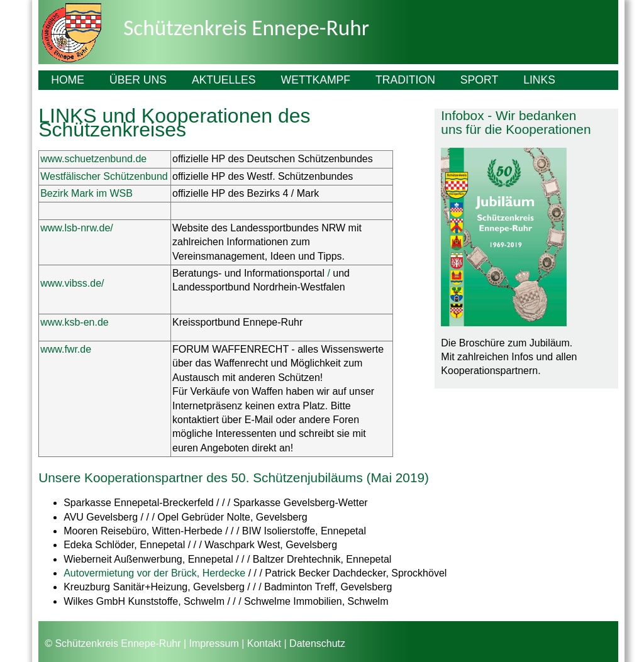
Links (539, 80)
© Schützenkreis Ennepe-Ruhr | (115, 643)
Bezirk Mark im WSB (86, 193)
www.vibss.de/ (72, 283)
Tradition (405, 80)
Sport (479, 80)
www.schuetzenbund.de (93, 159)
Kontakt (264, 643)
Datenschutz (317, 643)
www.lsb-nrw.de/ (77, 228)
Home (68, 80)
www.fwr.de (66, 349)
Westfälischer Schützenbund (104, 176)
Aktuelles (224, 80)
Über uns (138, 80)
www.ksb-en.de (75, 322)
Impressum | (217, 643)
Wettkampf (316, 80)
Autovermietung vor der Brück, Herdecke (154, 573)
